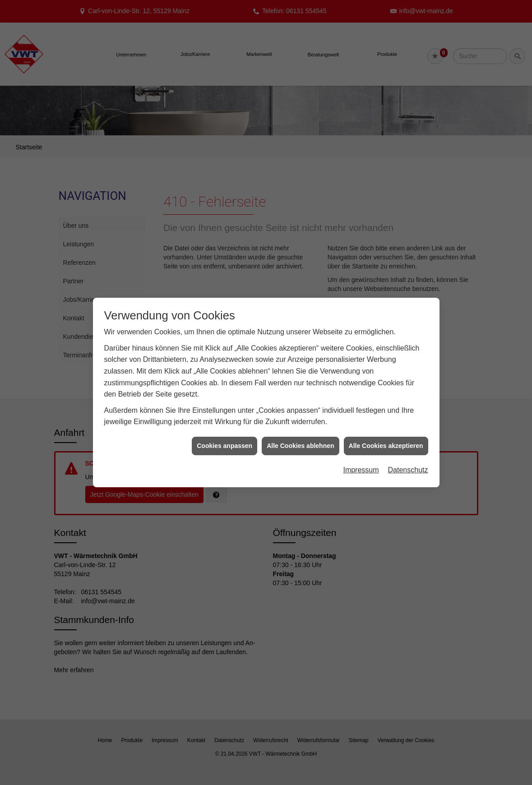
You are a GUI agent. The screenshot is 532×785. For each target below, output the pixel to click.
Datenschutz (408, 464)
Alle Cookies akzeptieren (386, 440)
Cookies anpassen (224, 440)
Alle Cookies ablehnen (300, 440)
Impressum (361, 464)
